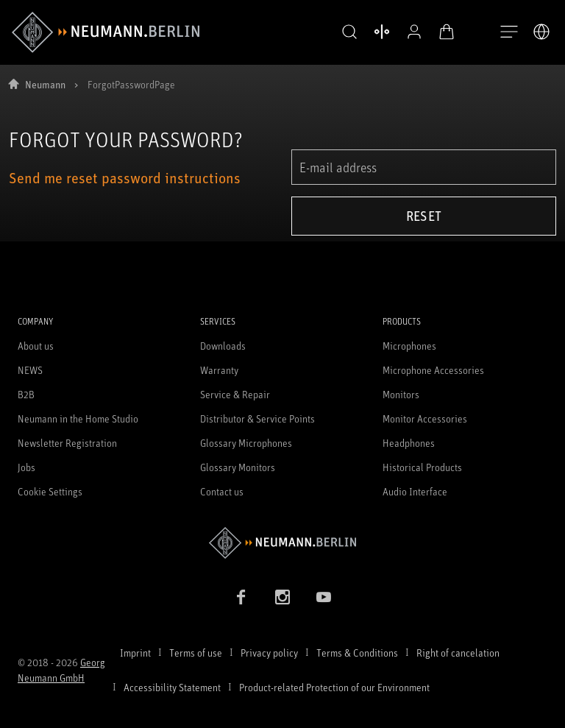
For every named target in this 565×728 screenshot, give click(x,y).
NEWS (30, 370)
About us (36, 346)
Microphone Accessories (433, 370)
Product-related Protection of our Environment (334, 687)
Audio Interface (415, 491)
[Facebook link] (241, 597)
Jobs (26, 467)
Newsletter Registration (67, 443)
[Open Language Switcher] (541, 32)
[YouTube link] (324, 597)
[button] (333, 32)
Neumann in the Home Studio (78, 418)
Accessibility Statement (172, 687)
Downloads (223, 346)
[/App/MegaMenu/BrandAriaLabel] (106, 32)
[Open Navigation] (509, 32)
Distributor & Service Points (257, 418)
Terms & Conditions (357, 653)
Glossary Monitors (238, 467)
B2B (26, 394)
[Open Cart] (430, 32)
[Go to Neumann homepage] (282, 543)
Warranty (219, 370)
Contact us (222, 491)
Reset (424, 216)
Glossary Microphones (246, 443)
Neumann (45, 84)
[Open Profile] (397, 32)
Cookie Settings (50, 491)
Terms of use (196, 653)
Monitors (401, 394)
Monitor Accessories (425, 418)
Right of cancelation (458, 653)
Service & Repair (235, 394)
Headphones (409, 443)
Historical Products (422, 467)
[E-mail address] (424, 167)
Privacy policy (269, 653)
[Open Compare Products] (365, 32)
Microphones (409, 346)
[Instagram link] (282, 597)
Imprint (135, 653)
